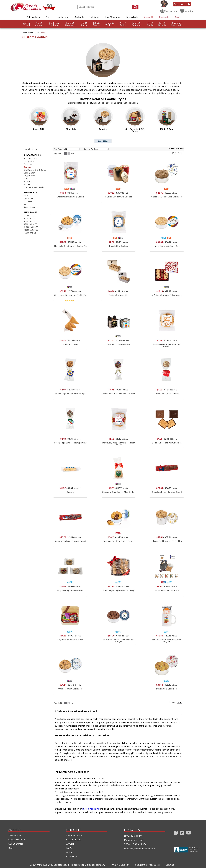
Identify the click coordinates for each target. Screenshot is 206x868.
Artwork (70, 844)
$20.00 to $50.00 (31, 230)
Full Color (95, 17)
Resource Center (75, 835)
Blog (11, 848)
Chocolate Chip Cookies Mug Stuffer (119, 492)
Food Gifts (34, 32)
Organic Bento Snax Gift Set (70, 640)
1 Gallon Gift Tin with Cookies (119, 197)
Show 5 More (103, 141)
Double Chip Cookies (119, 246)
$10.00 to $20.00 (31, 227)
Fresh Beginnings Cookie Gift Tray (119, 590)
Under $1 (149, 17)
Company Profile (17, 840)
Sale (177, 17)
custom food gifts (91, 809)
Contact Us (182, 4)
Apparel (39, 24)
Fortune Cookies (70, 344)
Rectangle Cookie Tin (119, 295)
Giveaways (70, 24)
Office (123, 24)
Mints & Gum (29, 173)
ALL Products (33, 17)
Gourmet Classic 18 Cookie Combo (119, 541)
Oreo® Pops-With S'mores (167, 394)
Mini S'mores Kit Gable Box (167, 590)
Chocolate (28, 164)
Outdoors (136, 24)
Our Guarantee (16, 844)
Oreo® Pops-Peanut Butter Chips (70, 394)
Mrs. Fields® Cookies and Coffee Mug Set (167, 640)
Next (73, 153)
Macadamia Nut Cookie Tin (167, 246)
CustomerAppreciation (177, 24)
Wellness (110, 24)
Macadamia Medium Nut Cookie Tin (70, 295)
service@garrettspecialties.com (139, 848)
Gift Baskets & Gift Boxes (35, 170)
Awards (96, 24)
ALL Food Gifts (30, 158)
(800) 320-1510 (133, 836)
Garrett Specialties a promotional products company (79, 865)
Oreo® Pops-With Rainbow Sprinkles (119, 394)
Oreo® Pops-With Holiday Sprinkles (70, 443)
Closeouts (164, 17)
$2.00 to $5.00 (30, 221)
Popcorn (27, 181)
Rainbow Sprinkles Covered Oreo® (70, 541)
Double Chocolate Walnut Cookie (167, 443)
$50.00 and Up (30, 233)
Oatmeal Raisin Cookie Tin (70, 689)
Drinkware (54, 24)
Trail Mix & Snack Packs (34, 187)
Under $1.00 (29, 215)
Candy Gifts (29, 161)
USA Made (79, 17)
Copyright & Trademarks (147, 865)
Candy (84, 24)
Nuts (26, 179)
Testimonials (15, 835)
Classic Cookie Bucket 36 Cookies (167, 541)
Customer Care (74, 840)
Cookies (43, 32)
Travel (27, 24)
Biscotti (70, 492)
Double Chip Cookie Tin (167, 689)
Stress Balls (132, 17)
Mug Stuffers (29, 176)
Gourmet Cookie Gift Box (119, 344)
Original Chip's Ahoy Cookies (70, 590)
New (48, 17)
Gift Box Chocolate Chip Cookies (167, 295)
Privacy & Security (120, 865)
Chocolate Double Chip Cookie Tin (167, 197)
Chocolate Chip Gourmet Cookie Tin (70, 246)
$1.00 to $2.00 (30, 218)
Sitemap (170, 865)
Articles (70, 852)
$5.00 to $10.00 (30, 224)
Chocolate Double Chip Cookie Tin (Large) (119, 640)
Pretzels (27, 184)
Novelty (162, 24)
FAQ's (69, 848)
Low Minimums (113, 17)
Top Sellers (62, 17)
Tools (150, 24)
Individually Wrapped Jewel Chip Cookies (167, 345)
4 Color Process (30, 207)
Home (25, 32)
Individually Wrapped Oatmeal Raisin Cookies (119, 444)
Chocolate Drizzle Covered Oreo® (167, 492)
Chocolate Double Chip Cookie (70, 197)
